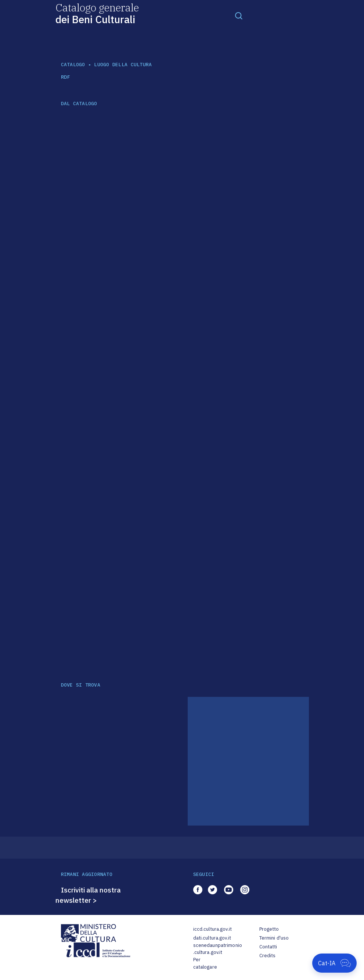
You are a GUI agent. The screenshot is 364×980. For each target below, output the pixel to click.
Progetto (269, 929)
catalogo (73, 65)
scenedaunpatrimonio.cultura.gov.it (218, 949)
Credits (268, 956)
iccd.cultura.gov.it (212, 929)
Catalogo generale (97, 13)
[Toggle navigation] (239, 15)
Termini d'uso (274, 938)
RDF (66, 77)
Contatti (268, 947)
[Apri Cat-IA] (334, 963)
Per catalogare (205, 963)
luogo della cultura (123, 65)
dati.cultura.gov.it (212, 938)
